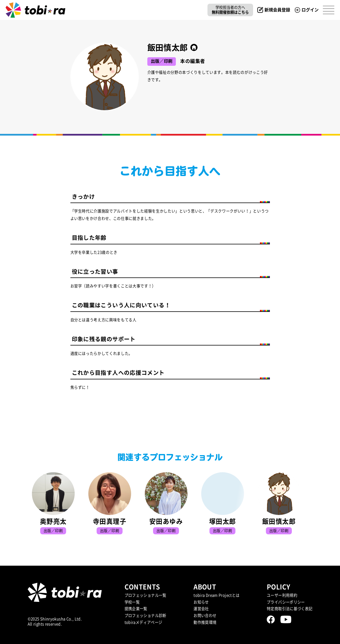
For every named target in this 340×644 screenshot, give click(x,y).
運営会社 (201, 609)
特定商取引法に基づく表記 (290, 609)
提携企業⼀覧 (136, 609)
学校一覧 (132, 602)
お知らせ (201, 602)
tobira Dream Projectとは (216, 595)
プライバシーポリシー (286, 602)
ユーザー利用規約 (282, 595)
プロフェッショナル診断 (145, 616)
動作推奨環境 (205, 622)
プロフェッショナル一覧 (145, 595)
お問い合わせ (205, 616)
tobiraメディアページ (143, 622)
